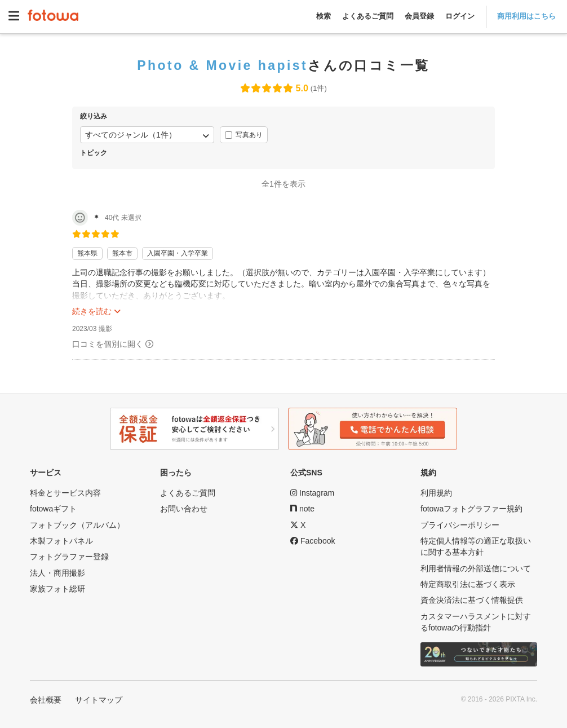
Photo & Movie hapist (222, 65)
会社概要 (46, 700)
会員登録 (419, 16)
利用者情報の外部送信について (476, 568)
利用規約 (436, 493)
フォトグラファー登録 (69, 557)
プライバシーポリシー (460, 525)
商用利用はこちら (526, 16)
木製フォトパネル (61, 541)
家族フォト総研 (57, 589)
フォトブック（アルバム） (77, 525)
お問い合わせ (184, 509)
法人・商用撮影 (57, 573)
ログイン (460, 16)
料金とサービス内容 (65, 493)
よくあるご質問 (368, 16)
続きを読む (92, 311)
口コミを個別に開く (108, 344)
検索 (324, 16)
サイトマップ (99, 700)
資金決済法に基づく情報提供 (472, 600)
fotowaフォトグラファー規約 (471, 509)
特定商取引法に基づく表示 (468, 584)
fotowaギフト (53, 509)
